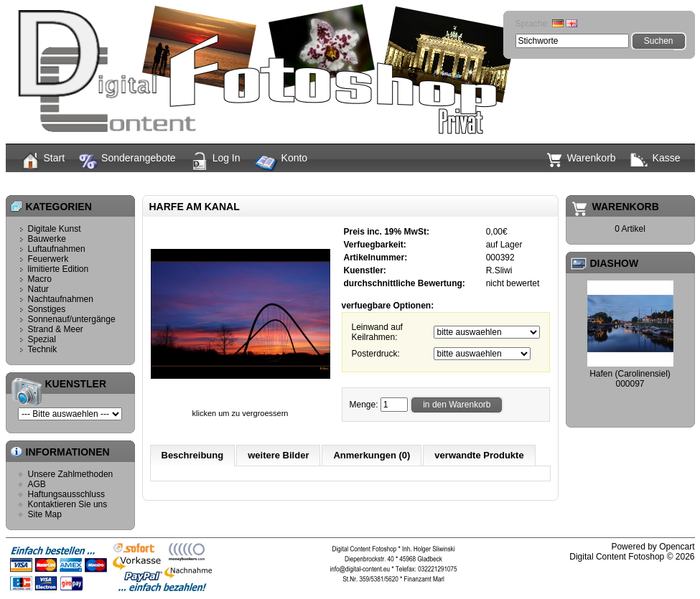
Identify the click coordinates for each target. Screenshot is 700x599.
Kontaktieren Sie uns (68, 504)
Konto (281, 164)
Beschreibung (193, 455)
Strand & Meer (56, 329)
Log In (215, 161)
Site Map (45, 514)
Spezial (42, 339)
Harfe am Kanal (372, 183)
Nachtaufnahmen (61, 299)
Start (43, 161)
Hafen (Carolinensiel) (630, 374)
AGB (37, 484)
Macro (40, 279)
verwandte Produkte (479, 455)
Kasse (655, 159)
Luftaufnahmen (57, 249)
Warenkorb (581, 160)
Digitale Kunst (55, 229)
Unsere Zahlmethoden (71, 474)
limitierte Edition (59, 269)
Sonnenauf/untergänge (72, 319)
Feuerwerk (48, 259)
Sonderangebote (127, 161)
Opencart (677, 547)
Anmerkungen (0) (372, 455)
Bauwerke (47, 239)
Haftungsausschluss (66, 494)
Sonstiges (47, 309)
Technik (43, 349)
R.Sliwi (499, 270)
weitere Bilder (278, 455)
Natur (38, 289)
